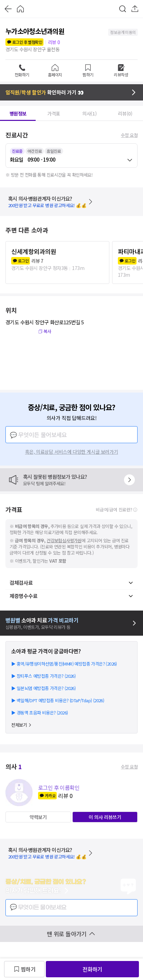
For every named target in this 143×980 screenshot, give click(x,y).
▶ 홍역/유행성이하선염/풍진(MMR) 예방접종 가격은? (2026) (64, 664)
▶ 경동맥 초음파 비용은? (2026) (39, 713)
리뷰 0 (54, 42)
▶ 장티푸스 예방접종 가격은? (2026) (43, 676)
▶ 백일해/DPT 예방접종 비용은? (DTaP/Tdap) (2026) (58, 700)
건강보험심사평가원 (64, 540)
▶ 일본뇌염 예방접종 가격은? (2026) (43, 688)
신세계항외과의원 (34, 251)
